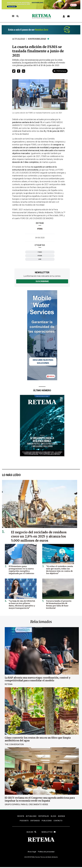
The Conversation (14, 744)
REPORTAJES (44, 816)
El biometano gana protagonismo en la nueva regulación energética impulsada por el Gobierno (21, 569)
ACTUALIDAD (31, 816)
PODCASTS (24, 821)
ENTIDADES (35, 821)
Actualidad (19, 39)
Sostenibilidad (38, 39)
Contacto (58, 821)
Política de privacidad (46, 852)
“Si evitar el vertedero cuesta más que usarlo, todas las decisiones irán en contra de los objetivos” (59, 569)
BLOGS (54, 816)
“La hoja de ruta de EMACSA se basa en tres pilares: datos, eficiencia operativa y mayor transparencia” (22, 604)
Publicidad (47, 821)
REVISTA (20, 816)
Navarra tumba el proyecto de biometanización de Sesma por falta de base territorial (59, 603)
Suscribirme (42, 281)
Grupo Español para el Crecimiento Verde (26, 804)
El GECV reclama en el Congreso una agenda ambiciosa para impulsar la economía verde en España (40, 799)
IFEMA (40, 229)
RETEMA (9, 684)
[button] (14, 71)
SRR (40, 259)
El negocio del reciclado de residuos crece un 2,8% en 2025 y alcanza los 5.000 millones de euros (40, 536)
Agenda (62, 816)
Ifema (40, 256)
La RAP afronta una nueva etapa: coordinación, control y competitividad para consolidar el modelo (38, 679)
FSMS (40, 252)
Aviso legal (32, 852)
